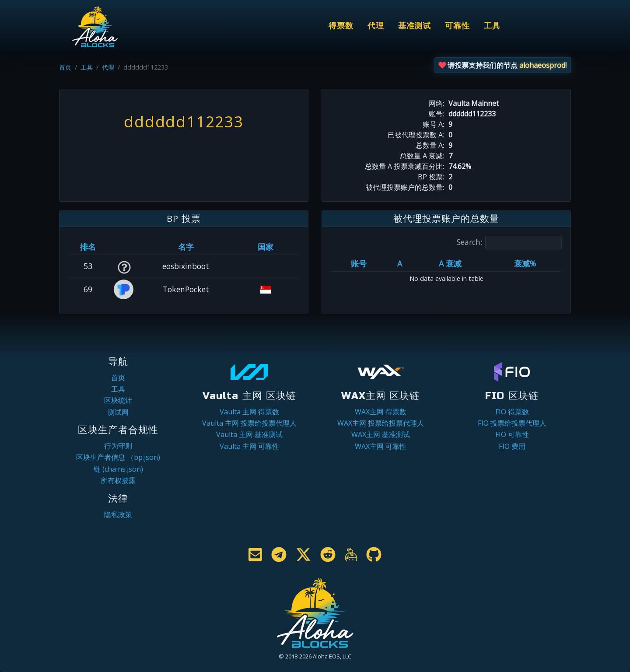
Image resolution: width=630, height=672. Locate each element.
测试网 (118, 412)
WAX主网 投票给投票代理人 (381, 423)
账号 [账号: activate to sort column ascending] (359, 263)
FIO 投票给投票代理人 (512, 423)
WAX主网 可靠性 (381, 446)
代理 (376, 26)
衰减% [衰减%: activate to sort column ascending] (525, 263)
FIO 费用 (512, 446)
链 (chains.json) (118, 469)
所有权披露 (118, 480)
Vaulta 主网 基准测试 (249, 434)
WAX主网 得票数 (381, 412)
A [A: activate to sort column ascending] (400, 263)
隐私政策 (118, 514)
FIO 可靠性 (512, 434)
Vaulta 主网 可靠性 (249, 446)
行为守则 (118, 446)
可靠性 (457, 26)
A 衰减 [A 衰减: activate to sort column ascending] (450, 263)
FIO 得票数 (512, 412)
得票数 (341, 26)
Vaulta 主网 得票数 (249, 412)
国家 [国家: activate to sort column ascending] (266, 247)
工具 (492, 26)
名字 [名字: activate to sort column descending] (186, 247)
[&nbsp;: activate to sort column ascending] (124, 247)
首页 (65, 67)
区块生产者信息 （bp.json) (118, 457)
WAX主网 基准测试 (381, 434)
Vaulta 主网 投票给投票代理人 (249, 423)
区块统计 (118, 400)
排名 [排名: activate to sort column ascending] (88, 247)
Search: (509, 243)
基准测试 (415, 26)
